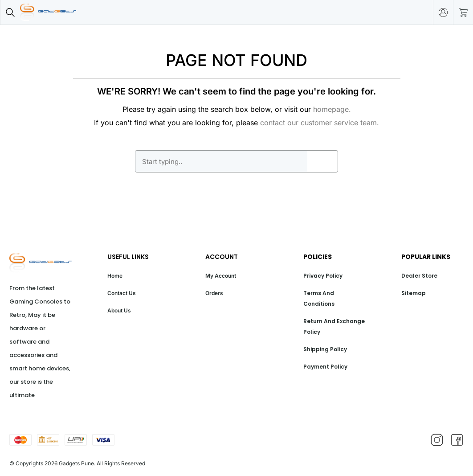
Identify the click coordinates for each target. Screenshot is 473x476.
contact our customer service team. (320, 123)
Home (115, 276)
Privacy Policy (323, 276)
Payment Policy (325, 367)
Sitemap (414, 293)
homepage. (332, 109)
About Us (119, 310)
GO (322, 161)
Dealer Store (419, 276)
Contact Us (122, 293)
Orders (214, 293)
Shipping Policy (325, 349)
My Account (221, 276)
